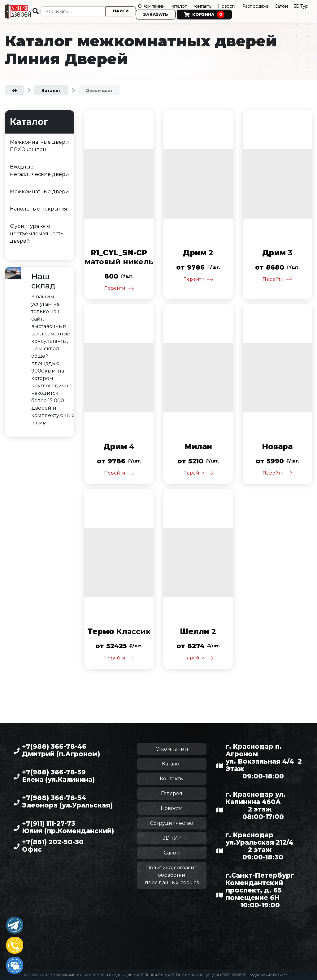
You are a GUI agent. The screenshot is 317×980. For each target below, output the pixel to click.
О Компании (152, 5)
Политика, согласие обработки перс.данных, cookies (172, 875)
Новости (234, 5)
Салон (293, 5)
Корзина (225, 14)
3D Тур (144, 13)
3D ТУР (172, 838)
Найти (120, 10)
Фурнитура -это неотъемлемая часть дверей (37, 230)
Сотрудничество (172, 823)
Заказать (176, 13)
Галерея (172, 793)
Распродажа (265, 5)
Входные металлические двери (39, 167)
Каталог (182, 5)
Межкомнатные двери (39, 188)
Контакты (208, 5)
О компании (172, 749)
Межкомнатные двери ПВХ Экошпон (39, 143)
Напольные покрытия (39, 206)
